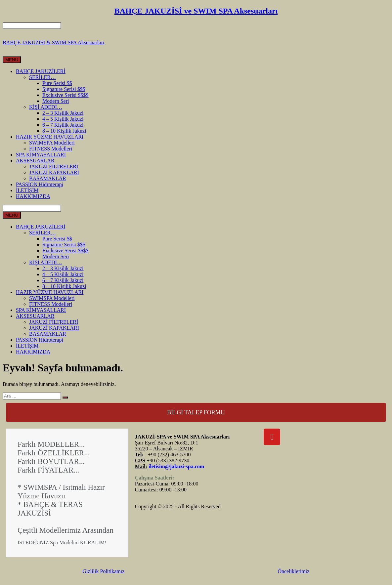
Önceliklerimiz (293, 571)
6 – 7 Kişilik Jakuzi (63, 125)
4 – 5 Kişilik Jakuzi (63, 119)
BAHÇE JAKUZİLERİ (41, 71)
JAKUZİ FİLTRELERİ (54, 167)
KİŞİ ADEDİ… (46, 107)
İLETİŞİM (27, 190)
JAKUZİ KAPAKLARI (54, 172)
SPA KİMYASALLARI (41, 155)
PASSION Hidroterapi (40, 184)
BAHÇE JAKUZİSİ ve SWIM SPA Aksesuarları (196, 11)
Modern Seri (56, 101)
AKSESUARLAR (35, 161)
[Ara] (65, 397)
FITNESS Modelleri (51, 149)
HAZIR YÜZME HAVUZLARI (50, 137)
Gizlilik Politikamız (104, 571)
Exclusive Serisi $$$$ (65, 95)
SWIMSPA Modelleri (52, 143)
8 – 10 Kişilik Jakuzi (64, 131)
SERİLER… (43, 77)
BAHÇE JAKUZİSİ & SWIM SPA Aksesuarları (53, 42)
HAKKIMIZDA (33, 196)
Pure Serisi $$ (57, 83)
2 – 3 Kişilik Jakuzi (63, 113)
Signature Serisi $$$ (64, 89)
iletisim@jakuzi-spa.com (176, 466)
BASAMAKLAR (48, 178)
